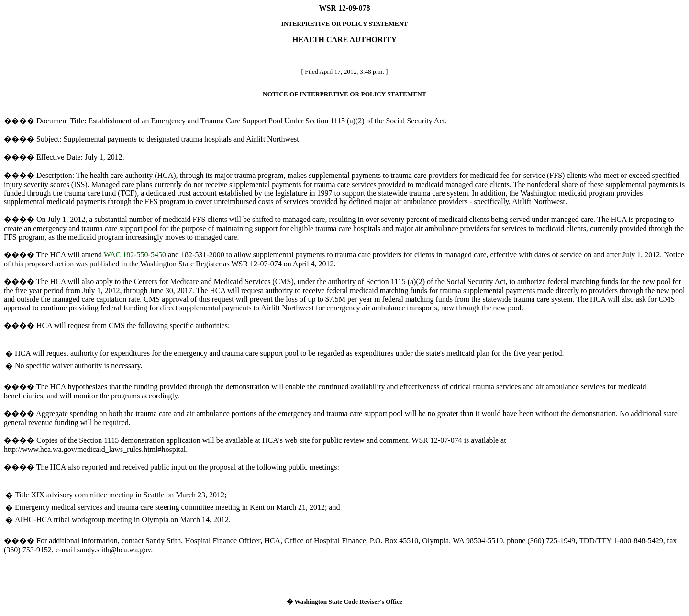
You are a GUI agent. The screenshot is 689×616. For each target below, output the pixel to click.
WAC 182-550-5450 (135, 255)
